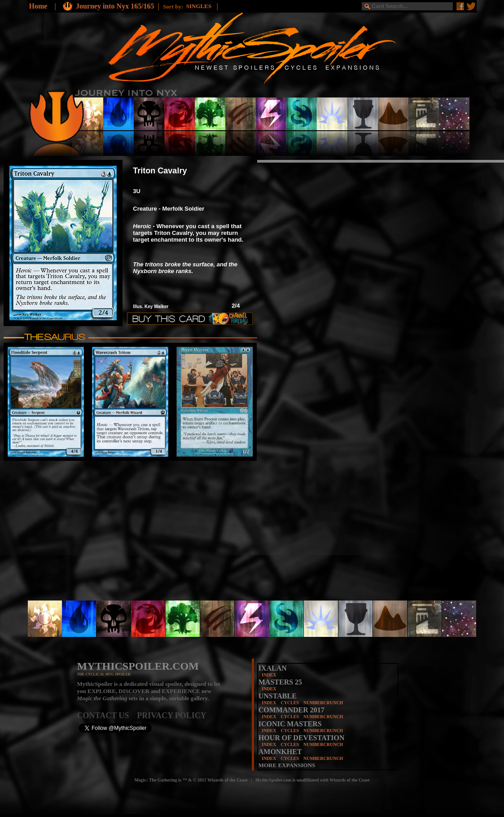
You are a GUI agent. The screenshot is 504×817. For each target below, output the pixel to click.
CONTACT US (107, 715)
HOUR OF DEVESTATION (302, 738)
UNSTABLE (278, 696)
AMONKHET (280, 752)
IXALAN (273, 668)
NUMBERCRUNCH (323, 703)
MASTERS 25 (280, 682)
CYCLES (290, 703)
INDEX (269, 675)
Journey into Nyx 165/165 (115, 6)
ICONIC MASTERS (290, 724)
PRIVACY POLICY (172, 715)
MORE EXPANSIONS (287, 765)
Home (38, 6)
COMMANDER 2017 (291, 710)
